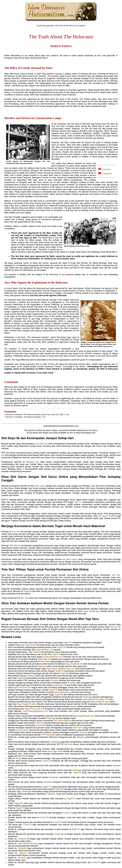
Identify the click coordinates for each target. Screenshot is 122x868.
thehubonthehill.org (62, 692)
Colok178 (39, 723)
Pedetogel (87, 697)
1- (5, 415)
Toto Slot (116, 575)
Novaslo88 (41, 725)
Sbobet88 (22, 848)
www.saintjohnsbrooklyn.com (96, 699)
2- (5, 417)
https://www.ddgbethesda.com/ (60, 669)
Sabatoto (42, 666)
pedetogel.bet (44, 659)
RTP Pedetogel (48, 735)
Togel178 (68, 643)
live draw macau (70, 559)
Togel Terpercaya (91, 611)
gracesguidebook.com (84, 716)
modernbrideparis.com (53, 657)
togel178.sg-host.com (35, 709)
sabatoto (73, 706)
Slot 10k (24, 598)
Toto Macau (15, 546)
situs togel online (55, 751)
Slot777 (78, 502)
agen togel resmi (28, 645)
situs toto (16, 532)
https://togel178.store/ (27, 704)
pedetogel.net (59, 685)
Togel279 (59, 671)
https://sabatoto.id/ (74, 664)
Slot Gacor (40, 486)
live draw (68, 744)
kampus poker (22, 730)
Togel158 (28, 591)
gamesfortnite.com (45, 650)
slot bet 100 (115, 627)
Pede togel (45, 662)
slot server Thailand (107, 516)
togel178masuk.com (22, 688)
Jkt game (54, 680)
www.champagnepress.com (35, 711)
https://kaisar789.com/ (28, 844)
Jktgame (81, 737)
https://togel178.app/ (100, 702)
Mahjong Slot (32, 462)
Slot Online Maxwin (62, 721)
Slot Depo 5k (41, 444)
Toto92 (25, 756)
